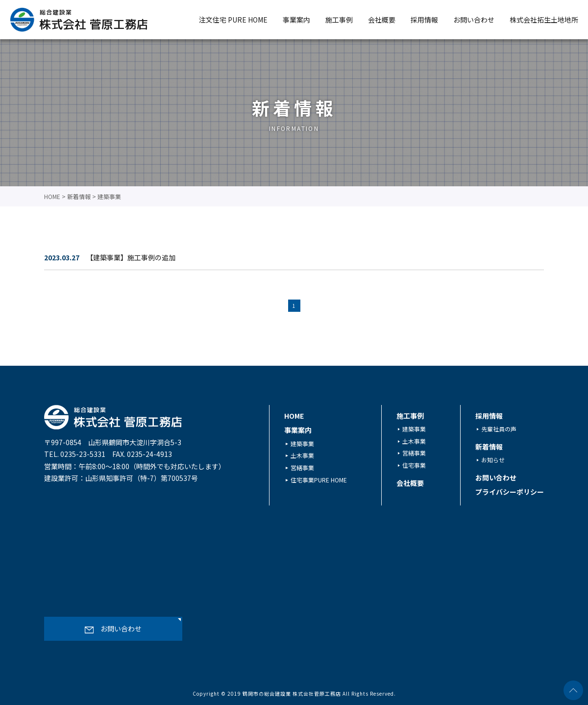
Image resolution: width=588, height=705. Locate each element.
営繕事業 (302, 467)
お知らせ (493, 460)
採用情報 (424, 20)
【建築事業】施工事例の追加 (131, 257)
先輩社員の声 (499, 429)
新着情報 (489, 447)
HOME (294, 416)
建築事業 (302, 443)
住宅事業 (414, 465)
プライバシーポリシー (510, 492)
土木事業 (302, 455)
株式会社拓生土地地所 (544, 20)
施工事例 (339, 20)
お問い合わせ (474, 20)
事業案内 (296, 20)
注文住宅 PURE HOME (233, 20)
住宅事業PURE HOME (319, 479)
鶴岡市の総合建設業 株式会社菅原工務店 (292, 693)
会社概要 (382, 20)
